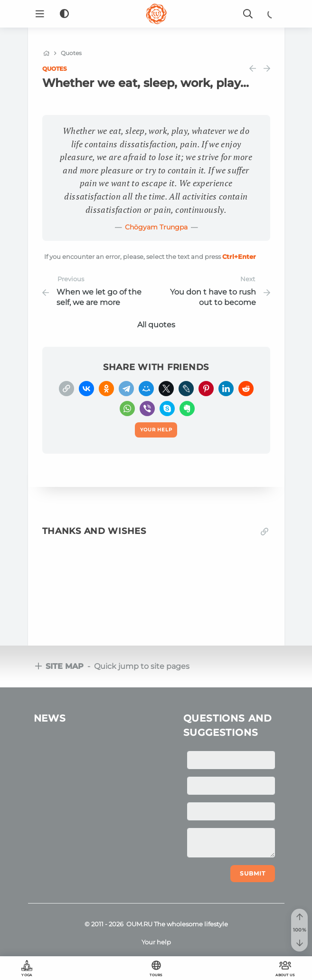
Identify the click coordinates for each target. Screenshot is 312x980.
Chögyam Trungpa (156, 227)
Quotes (55, 69)
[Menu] (40, 14)
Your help (156, 942)
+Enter (239, 257)
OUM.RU (139, 924)
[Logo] (156, 14)
